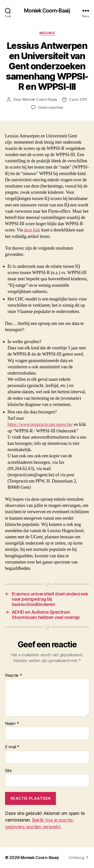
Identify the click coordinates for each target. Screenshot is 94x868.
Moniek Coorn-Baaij (47, 11)
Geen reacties (51, 107)
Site (8, 771)
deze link (32, 230)
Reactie (14, 675)
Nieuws (47, 33)
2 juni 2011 (78, 99)
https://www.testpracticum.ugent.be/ (40, 425)
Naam (12, 724)
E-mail (12, 747)
